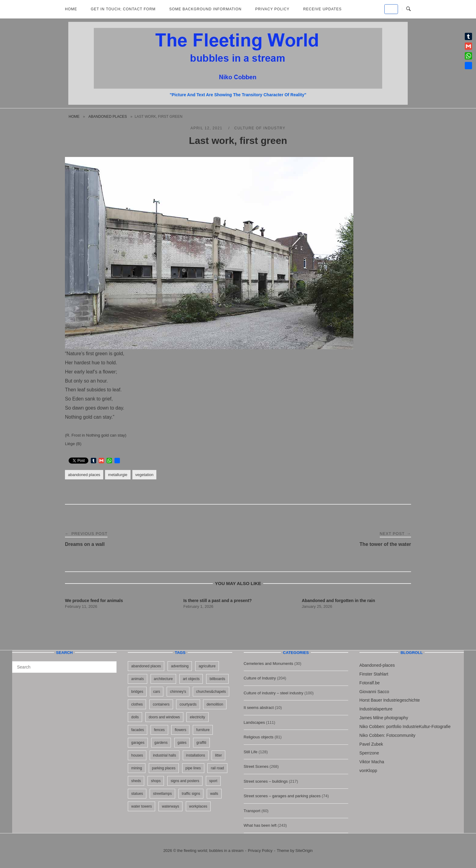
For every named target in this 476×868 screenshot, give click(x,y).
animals (137, 679)
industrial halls (165, 755)
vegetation (144, 475)
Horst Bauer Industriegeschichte (390, 700)
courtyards (188, 704)
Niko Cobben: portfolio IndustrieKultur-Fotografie (405, 727)
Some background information (206, 9)
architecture (163, 679)
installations (196, 755)
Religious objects (259, 737)
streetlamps (162, 794)
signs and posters (185, 781)
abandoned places (108, 117)
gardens (161, 743)
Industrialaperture (376, 709)
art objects (191, 679)
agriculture (207, 666)
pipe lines (193, 768)
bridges (137, 692)
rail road (217, 768)
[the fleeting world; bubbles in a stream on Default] (391, 9)
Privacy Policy (272, 9)
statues (137, 794)
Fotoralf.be (370, 683)
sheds (136, 781)
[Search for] (64, 667)
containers (161, 704)
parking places (164, 768)
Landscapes (254, 722)
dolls (135, 717)
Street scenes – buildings (266, 781)
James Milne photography (384, 718)
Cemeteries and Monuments (269, 664)
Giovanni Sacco (374, 692)
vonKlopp (368, 771)
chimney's (178, 692)
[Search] (110, 664)
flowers (180, 730)
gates (182, 743)
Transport (252, 811)
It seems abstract (259, 708)
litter (218, 755)
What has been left (260, 825)
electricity (197, 717)
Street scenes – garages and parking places (282, 796)
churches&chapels (211, 692)
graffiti (201, 743)
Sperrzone (369, 753)
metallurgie (118, 475)
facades (138, 730)
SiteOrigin (304, 851)
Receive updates (323, 9)
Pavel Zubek (371, 744)
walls (214, 794)
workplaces (198, 806)
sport (213, 781)
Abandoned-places (377, 665)
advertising (180, 666)
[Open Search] (408, 9)
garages (138, 743)
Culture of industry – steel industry (274, 693)
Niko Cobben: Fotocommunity (387, 735)
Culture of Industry (260, 128)
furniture (203, 730)
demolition (215, 704)
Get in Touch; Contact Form (123, 9)
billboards (217, 679)
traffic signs (191, 794)
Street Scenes (256, 766)
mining (136, 768)
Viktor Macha (372, 762)
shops (156, 781)
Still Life (251, 752)
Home (71, 9)
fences (159, 730)
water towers (141, 806)
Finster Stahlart (374, 674)
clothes (137, 704)
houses (137, 755)
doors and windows (164, 717)
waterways (170, 806)
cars (157, 692)
